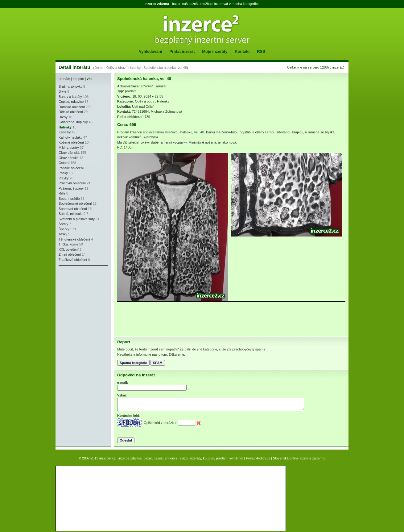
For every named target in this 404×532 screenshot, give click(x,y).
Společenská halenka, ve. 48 (165, 68)
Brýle (62, 91)
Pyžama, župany (71, 188)
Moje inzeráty (215, 51)
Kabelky (65, 132)
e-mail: (123, 383)
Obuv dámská (69, 153)
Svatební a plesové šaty (77, 219)
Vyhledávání (150, 51)
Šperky (64, 229)
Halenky (134, 68)
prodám (64, 79)
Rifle (62, 193)
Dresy (63, 117)
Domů (99, 68)
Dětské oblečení (71, 112)
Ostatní (64, 163)
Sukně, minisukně (72, 214)
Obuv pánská (69, 158)
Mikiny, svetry (69, 148)
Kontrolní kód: (129, 416)
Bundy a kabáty (70, 97)
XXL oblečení (69, 249)
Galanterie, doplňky (73, 122)
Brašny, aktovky (70, 86)
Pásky (63, 173)
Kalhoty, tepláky (70, 137)
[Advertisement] (77, 306)
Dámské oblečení (72, 107)
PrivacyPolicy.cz (258, 458)
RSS (261, 51)
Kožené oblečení (71, 142)
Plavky (64, 178)
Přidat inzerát (182, 51)
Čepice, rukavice (71, 102)
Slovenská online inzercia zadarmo (299, 458)
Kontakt (242, 51)
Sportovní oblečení (73, 209)
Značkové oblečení (73, 260)
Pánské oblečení (71, 168)
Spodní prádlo (69, 199)
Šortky (63, 224)
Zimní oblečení (70, 254)
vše (89, 79)
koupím (78, 79)
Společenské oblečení (75, 203)
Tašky (63, 234)
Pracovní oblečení (72, 183)
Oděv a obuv (116, 68)
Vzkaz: (122, 395)
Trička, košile (68, 244)
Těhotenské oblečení (74, 239)
